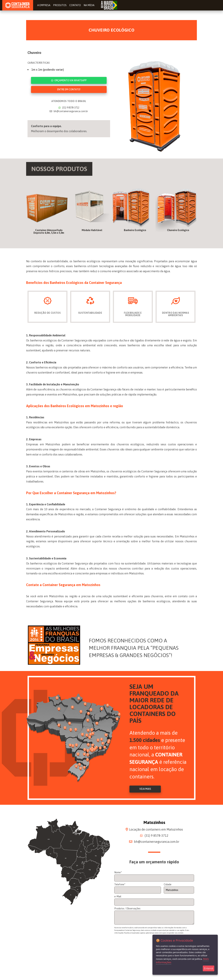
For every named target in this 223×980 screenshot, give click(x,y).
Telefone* (120, 885)
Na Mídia (89, 5)
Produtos (60, 5)
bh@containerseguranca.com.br (69, 111)
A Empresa (44, 5)
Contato (75, 5)
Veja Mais (145, 790)
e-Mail (118, 897)
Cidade (168, 885)
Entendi (209, 968)
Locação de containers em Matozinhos (156, 830)
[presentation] (141, 950)
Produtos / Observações (127, 909)
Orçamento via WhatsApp (69, 80)
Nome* (118, 873)
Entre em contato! (69, 89)
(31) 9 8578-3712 (69, 108)
